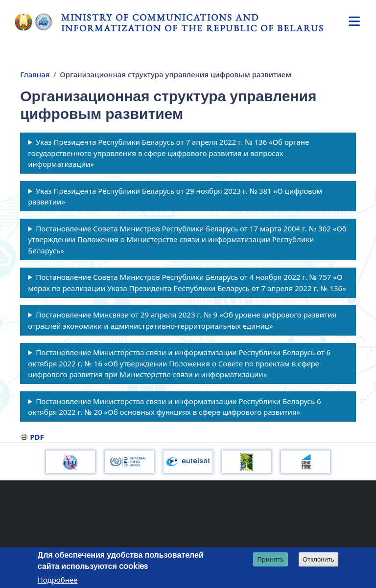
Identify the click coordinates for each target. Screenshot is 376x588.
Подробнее (58, 580)
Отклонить (318, 560)
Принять (270, 560)
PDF (37, 437)
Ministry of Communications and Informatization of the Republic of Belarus (193, 23)
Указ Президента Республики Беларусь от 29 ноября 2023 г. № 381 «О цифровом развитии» (175, 196)
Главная (35, 74)
